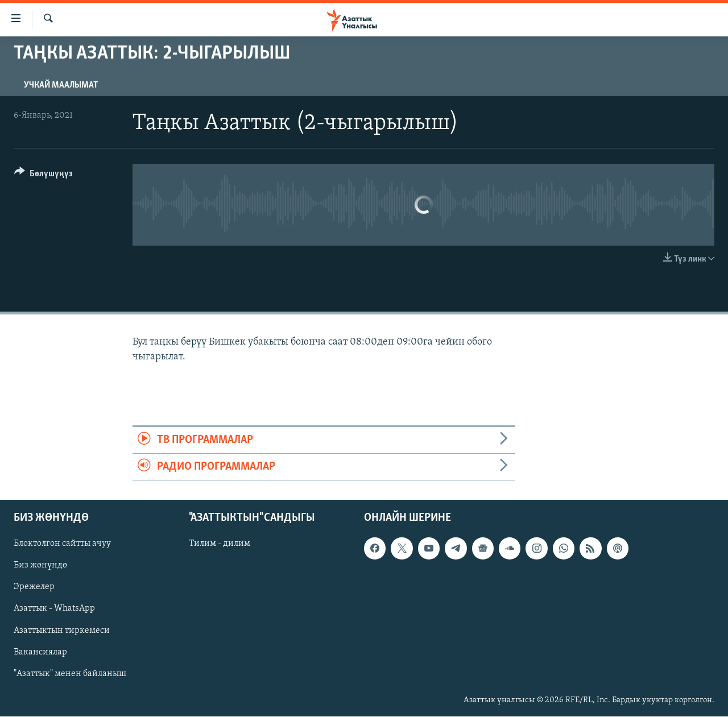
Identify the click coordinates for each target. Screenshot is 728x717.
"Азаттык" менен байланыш (70, 674)
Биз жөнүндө (40, 566)
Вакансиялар (40, 652)
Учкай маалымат (61, 85)
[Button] (44, 175)
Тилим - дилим (220, 544)
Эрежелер (34, 587)
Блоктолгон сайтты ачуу (62, 544)
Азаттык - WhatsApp (54, 609)
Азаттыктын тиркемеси (62, 631)
